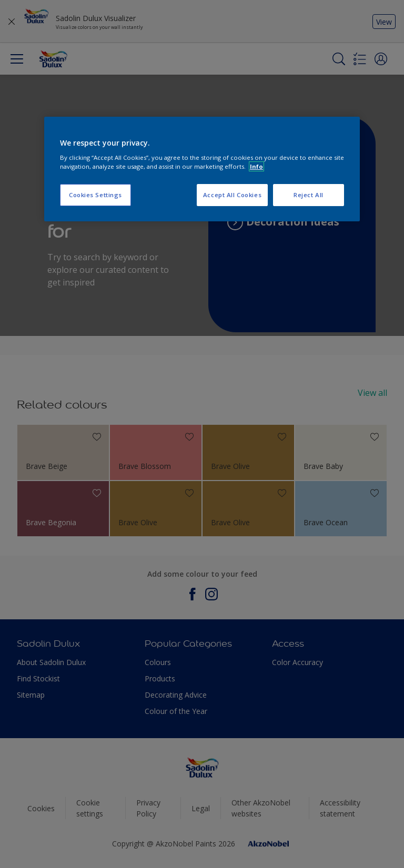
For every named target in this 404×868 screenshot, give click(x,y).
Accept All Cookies (232, 195)
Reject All (309, 195)
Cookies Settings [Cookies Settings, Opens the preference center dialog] (95, 195)
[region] (202, 169)
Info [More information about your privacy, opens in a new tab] (256, 166)
